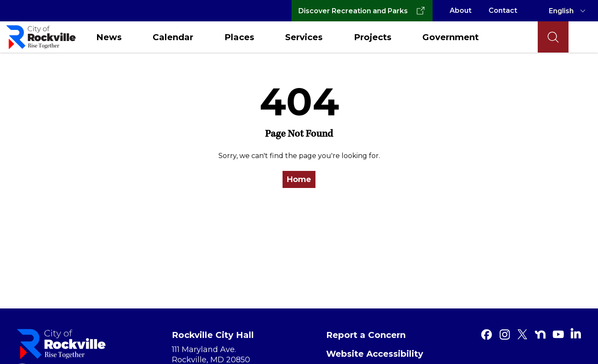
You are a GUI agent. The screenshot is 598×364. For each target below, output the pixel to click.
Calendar (173, 37)
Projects (373, 37)
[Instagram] (504, 335)
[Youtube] (558, 335)
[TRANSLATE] (569, 11)
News (109, 37)
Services (304, 37)
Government (451, 37)
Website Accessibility (375, 354)
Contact (503, 10)
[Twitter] (522, 335)
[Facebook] (486, 335)
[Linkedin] (576, 333)
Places (239, 37)
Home (299, 179)
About (461, 10)
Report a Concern (366, 335)
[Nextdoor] (540, 335)
